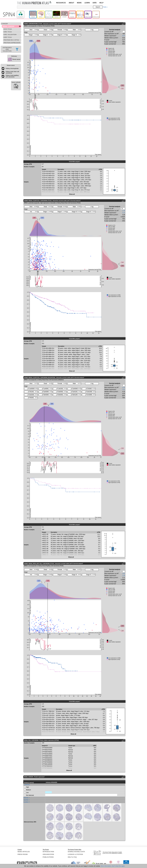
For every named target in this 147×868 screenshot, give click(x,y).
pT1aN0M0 (33, 389)
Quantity (26, 800)
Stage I (33, 35)
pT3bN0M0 (47, 395)
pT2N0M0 (91, 389)
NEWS (79, 3)
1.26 (124, 576)
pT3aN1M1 (76, 392)
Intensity (26, 798)
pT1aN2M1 (61, 389)
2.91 (124, 390)
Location (26, 802)
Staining (27, 785)
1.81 (124, 574)
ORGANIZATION (48, 854)
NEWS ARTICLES (24, 852)
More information (106, 866)
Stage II (47, 35)
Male (77, 30)
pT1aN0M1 (47, 389)
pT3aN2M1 (33, 395)
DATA (95, 3)
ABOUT (71, 3)
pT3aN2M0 (90, 392)
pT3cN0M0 (90, 395)
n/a (34, 212)
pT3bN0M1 (61, 395)
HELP (101, 3)
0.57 (124, 36)
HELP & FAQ (72, 857)
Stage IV (76, 35)
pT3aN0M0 (47, 392)
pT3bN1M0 (76, 395)
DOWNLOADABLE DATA (76, 852)
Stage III (62, 35)
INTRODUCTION (48, 852)
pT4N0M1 (33, 398)
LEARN (87, 3)
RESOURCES (61, 3)
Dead (48, 30)
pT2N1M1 (33, 392)
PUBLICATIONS (48, 857)
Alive (33, 30)
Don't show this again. (118, 866)
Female (62, 30)
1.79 (124, 211)
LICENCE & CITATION (75, 854)
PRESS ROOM (23, 854)
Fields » (105, 7)
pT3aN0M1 (61, 392)
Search (98, 7)
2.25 (124, 387)
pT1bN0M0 (76, 389)
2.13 (124, 213)
